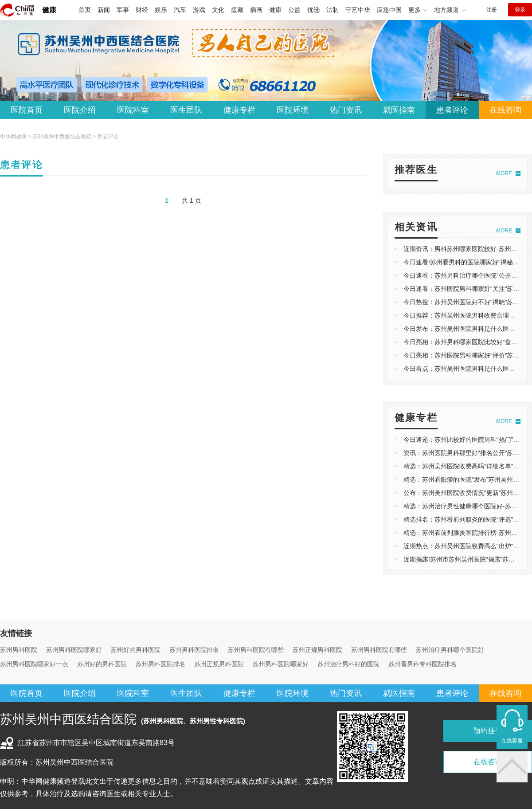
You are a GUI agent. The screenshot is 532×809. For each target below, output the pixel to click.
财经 (142, 10)
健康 (49, 10)
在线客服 (512, 741)
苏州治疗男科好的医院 (348, 664)
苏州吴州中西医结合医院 (62, 137)
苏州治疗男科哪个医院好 (450, 650)
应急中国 (389, 10)
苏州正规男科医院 (317, 650)
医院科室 (133, 110)
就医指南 (399, 110)
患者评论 (452, 110)
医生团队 (186, 110)
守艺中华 (358, 10)
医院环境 (293, 110)
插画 (256, 10)
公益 (294, 10)
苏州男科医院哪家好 (74, 650)
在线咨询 (505, 110)
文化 (218, 10)
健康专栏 (239, 110)
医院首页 (27, 110)
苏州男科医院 (19, 650)
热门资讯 (346, 110)
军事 (123, 10)
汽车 (180, 10)
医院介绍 (80, 110)
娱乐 (161, 10)
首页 (85, 10)
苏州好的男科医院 (136, 650)
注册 (492, 10)
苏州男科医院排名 (194, 650)
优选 (313, 10)
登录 (520, 10)
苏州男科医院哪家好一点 (34, 664)
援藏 (237, 10)
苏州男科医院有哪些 (256, 650)
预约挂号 (488, 731)
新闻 (104, 10)
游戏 (199, 10)
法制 (332, 10)
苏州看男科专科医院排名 (422, 664)
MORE (504, 173)
